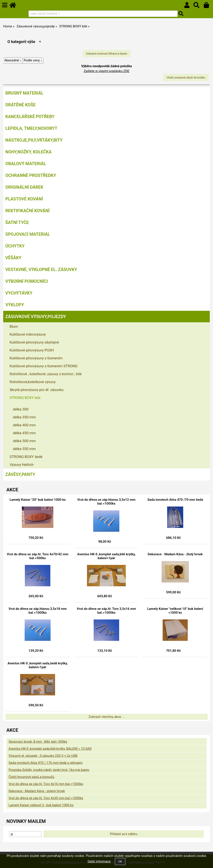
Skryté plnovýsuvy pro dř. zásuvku (37, 390)
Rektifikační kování (27, 211)
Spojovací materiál (28, 234)
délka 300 (21, 409)
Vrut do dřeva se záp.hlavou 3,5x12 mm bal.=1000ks (106, 502)
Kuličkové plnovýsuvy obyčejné (34, 342)
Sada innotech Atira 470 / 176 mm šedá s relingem (46, 763)
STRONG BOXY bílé (25, 398)
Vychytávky (19, 293)
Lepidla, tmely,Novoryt (31, 128)
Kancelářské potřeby (30, 117)
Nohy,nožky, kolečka (28, 152)
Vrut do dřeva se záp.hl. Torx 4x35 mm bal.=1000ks (46, 798)
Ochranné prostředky (31, 175)
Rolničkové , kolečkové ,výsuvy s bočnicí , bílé (46, 374)
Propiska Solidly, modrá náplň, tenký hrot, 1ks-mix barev (49, 770)
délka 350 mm (24, 417)
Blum (14, 326)
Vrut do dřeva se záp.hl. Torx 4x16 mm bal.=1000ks (46, 784)
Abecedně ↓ (13, 60)
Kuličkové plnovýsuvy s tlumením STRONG (44, 366)
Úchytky (15, 246)
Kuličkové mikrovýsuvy (28, 334)
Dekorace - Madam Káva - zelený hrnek (37, 791)
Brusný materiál (24, 93)
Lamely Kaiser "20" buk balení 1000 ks (38, 500)
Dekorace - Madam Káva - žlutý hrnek (175, 554)
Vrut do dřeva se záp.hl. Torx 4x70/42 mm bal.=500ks (38, 556)
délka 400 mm (24, 425)
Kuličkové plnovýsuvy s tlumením (36, 358)
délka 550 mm (24, 449)
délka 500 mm (24, 441)
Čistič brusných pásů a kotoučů (31, 777)
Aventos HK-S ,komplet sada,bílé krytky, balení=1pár (106, 556)
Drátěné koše (20, 105)
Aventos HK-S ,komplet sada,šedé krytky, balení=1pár (37, 665)
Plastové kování (24, 199)
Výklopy (15, 305)
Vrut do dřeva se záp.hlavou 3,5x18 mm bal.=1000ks (38, 611)
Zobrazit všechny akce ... (106, 717)
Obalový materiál (26, 164)
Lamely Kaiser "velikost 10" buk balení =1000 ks (175, 611)
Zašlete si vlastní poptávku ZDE (106, 71)
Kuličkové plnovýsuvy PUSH (32, 350)
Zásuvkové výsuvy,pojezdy (36, 317)
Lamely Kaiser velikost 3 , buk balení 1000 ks (41, 805)
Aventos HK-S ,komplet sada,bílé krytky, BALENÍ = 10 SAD (50, 749)
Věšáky (13, 258)
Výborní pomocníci (27, 281)
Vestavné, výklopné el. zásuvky (41, 270)
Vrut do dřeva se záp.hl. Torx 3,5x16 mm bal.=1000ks (106, 611)
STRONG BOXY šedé (26, 457)
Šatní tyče (17, 222)
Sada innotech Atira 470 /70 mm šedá (175, 500)
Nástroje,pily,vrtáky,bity (34, 140)
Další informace (99, 861)
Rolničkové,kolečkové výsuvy (33, 382)
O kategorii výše (21, 42)
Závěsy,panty (20, 474)
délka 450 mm (24, 433)
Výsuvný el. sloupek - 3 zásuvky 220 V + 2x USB (43, 756)
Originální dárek (24, 187)
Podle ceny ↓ (33, 60)
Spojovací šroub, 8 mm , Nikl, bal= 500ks (38, 742)
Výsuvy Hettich (22, 465)
